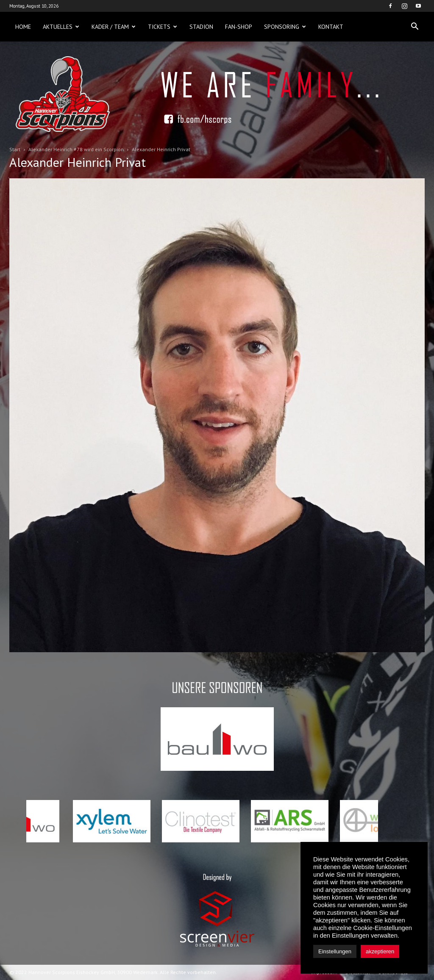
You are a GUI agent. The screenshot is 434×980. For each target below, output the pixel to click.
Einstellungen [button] (335, 951)
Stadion (201, 27)
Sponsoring (285, 27)
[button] (415, 27)
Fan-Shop (239, 27)
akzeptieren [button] (380, 951)
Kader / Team (114, 27)
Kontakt (331, 27)
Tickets (163, 27)
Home (23, 27)
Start (15, 149)
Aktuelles (61, 27)
